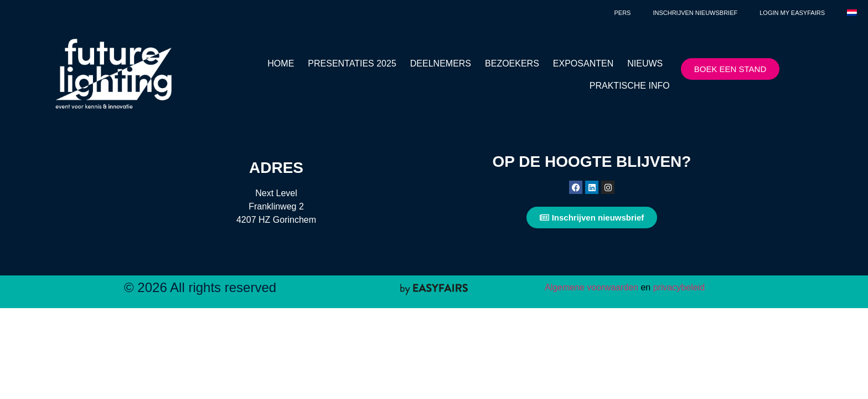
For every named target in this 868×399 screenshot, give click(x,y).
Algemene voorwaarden (591, 287)
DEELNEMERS (441, 63)
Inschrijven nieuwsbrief (695, 13)
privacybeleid (678, 287)
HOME (281, 63)
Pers (622, 13)
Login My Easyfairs (792, 13)
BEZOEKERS (512, 63)
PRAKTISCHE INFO (630, 86)
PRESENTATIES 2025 (352, 63)
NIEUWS (645, 63)
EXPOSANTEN (583, 63)
